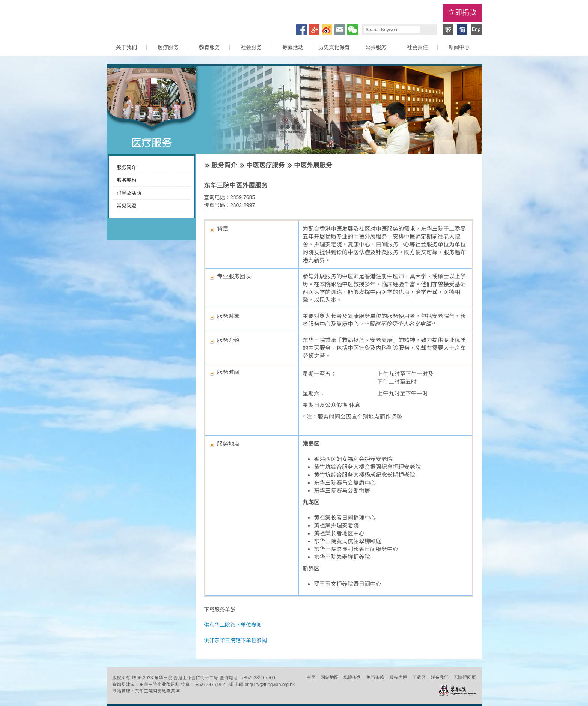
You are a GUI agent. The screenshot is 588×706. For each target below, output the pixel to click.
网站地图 (330, 677)
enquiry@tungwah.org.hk (270, 685)
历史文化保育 (334, 47)
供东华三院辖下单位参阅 (233, 625)
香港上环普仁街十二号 (196, 678)
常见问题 (126, 206)
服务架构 (126, 180)
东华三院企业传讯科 (159, 685)
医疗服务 (168, 47)
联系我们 (439, 677)
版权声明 (398, 677)
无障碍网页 (465, 677)
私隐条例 (352, 677)
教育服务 (210, 47)
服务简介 (126, 167)
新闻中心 (459, 47)
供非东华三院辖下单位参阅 (235, 640)
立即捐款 (462, 13)
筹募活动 (293, 47)
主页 (311, 677)
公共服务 (376, 47)
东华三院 (149, 17)
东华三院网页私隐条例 (157, 691)
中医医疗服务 (265, 165)
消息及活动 (129, 193)
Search (427, 30)
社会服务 (251, 47)
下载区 (419, 677)
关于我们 (126, 47)
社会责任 (417, 47)
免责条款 (375, 677)
